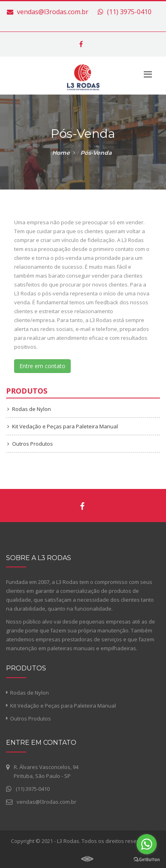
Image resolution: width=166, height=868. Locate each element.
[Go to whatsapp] (147, 844)
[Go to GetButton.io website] (147, 860)
